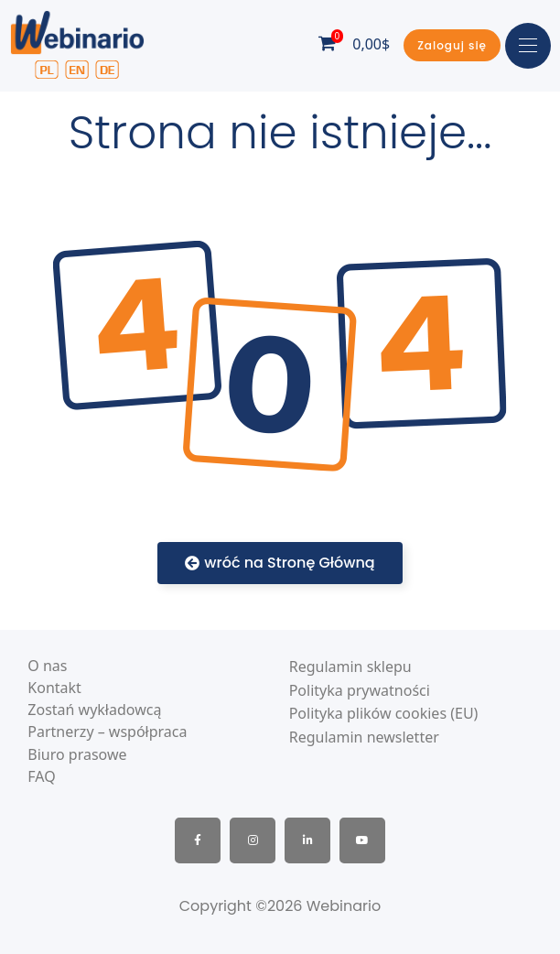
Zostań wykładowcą (94, 710)
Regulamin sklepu (350, 667)
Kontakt (54, 688)
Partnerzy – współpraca (107, 732)
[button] (452, 45)
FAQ (41, 777)
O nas (47, 666)
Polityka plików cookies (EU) (384, 714)
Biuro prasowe (77, 755)
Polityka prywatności (360, 691)
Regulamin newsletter (364, 737)
